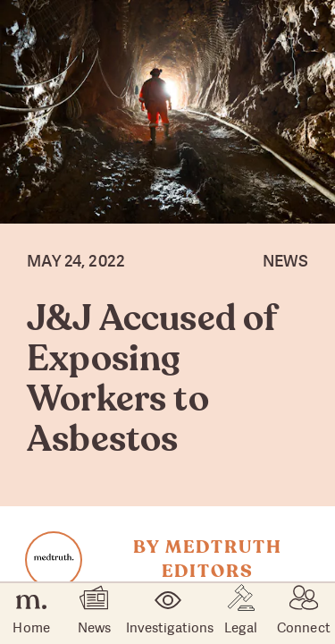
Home (31, 614)
